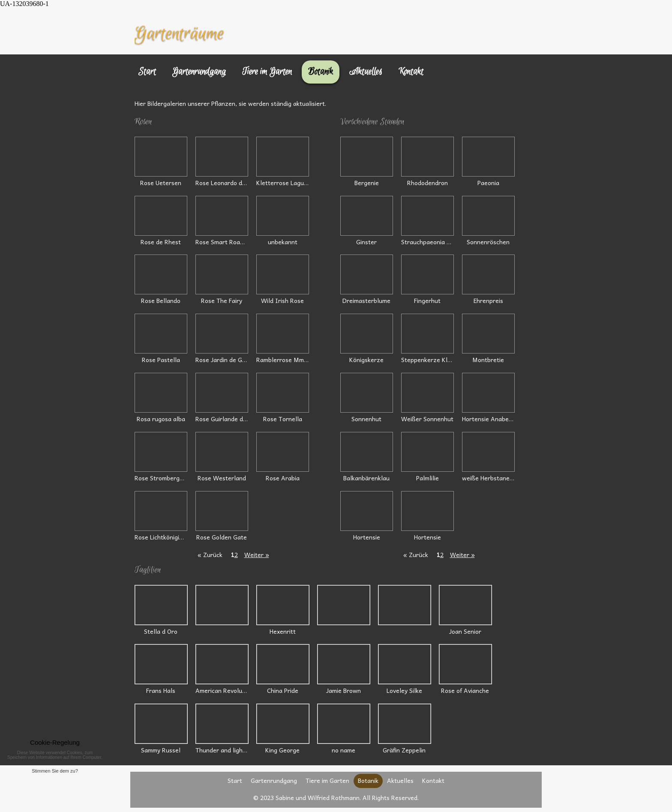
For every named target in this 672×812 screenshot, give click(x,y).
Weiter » (257, 554)
